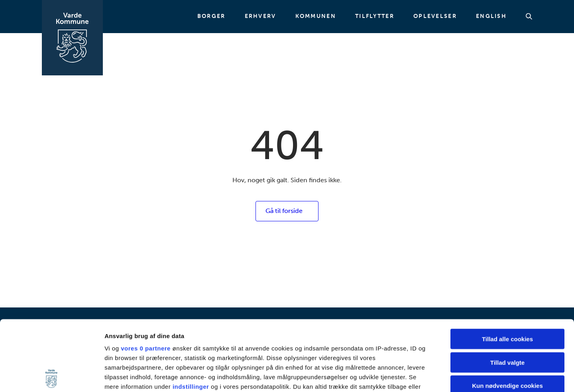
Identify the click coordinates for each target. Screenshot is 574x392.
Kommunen (316, 16)
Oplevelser (435, 16)
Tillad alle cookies (507, 269)
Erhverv (260, 16)
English (491, 16)
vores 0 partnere (146, 278)
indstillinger (191, 316)
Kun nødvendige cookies (507, 316)
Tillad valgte (507, 292)
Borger (211, 16)
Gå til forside (284, 211)
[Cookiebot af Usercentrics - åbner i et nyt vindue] (52, 376)
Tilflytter (375, 16)
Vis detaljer (414, 376)
